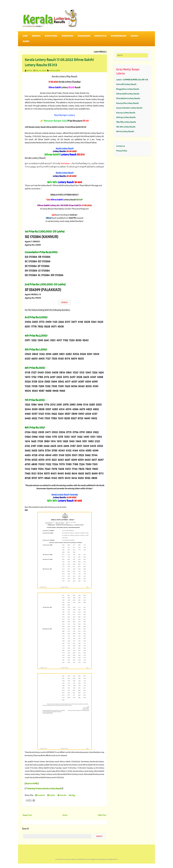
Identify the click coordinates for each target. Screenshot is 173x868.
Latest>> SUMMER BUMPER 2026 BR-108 (132, 80)
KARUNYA (134, 36)
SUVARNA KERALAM (118, 36)
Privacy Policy (122, 151)
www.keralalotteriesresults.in (78, 859)
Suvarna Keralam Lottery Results (129, 108)
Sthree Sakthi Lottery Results (128, 94)
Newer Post (27, 815)
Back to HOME (32, 783)
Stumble (62, 795)
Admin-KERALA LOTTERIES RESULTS (108, 859)
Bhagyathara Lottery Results (128, 89)
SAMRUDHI (36, 36)
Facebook (40, 795)
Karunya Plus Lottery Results (128, 103)
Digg (72, 795)
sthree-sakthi (55, 71)
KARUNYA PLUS (100, 36)
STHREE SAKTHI (67, 36)
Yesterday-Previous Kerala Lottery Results (44, 789)
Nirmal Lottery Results (125, 131)
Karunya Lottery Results (126, 113)
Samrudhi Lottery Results (126, 84)
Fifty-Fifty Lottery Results (126, 122)
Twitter (51, 795)
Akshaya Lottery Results (126, 117)
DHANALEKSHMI (84, 36)
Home (25, 36)
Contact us (121, 146)
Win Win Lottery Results (126, 127)
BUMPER (26, 41)
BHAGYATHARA (51, 36)
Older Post (102, 815)
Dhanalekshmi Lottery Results (128, 98)
